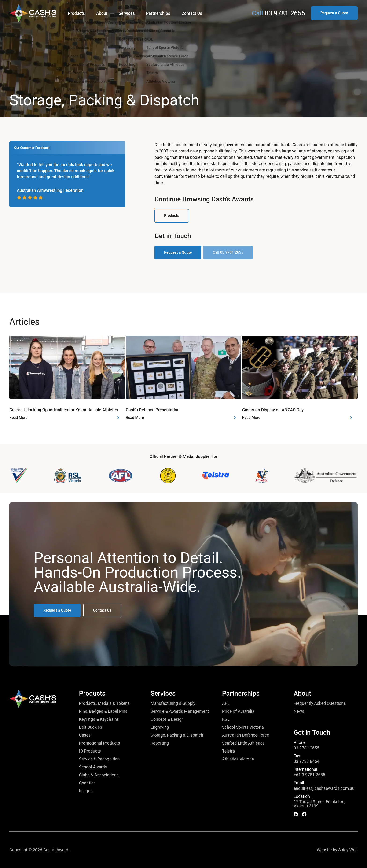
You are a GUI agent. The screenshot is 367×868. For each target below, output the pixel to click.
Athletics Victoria (238, 759)
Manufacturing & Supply (173, 703)
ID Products (90, 751)
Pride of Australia (238, 711)
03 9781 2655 (306, 748)
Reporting (160, 743)
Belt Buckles (91, 727)
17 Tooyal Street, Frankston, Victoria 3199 (319, 804)
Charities (87, 783)
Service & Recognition (99, 759)
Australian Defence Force (246, 735)
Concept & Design (167, 719)
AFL (226, 703)
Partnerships (241, 693)
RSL (226, 719)
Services (163, 693)
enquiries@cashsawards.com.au (324, 788)
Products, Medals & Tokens (105, 703)
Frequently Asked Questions (320, 703)
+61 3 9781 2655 (309, 775)
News (299, 711)
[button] (334, 13)
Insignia (86, 791)
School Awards (93, 767)
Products (92, 693)
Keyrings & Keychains (99, 719)
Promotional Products (100, 743)
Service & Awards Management (180, 711)
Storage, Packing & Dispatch (177, 735)
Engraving (160, 727)
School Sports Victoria (243, 727)
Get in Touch (312, 733)
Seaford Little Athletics (243, 743)
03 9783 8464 (306, 761)
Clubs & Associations (99, 775)
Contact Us (192, 13)
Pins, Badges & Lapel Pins (103, 711)
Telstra (229, 751)
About (302, 693)
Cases (85, 735)
